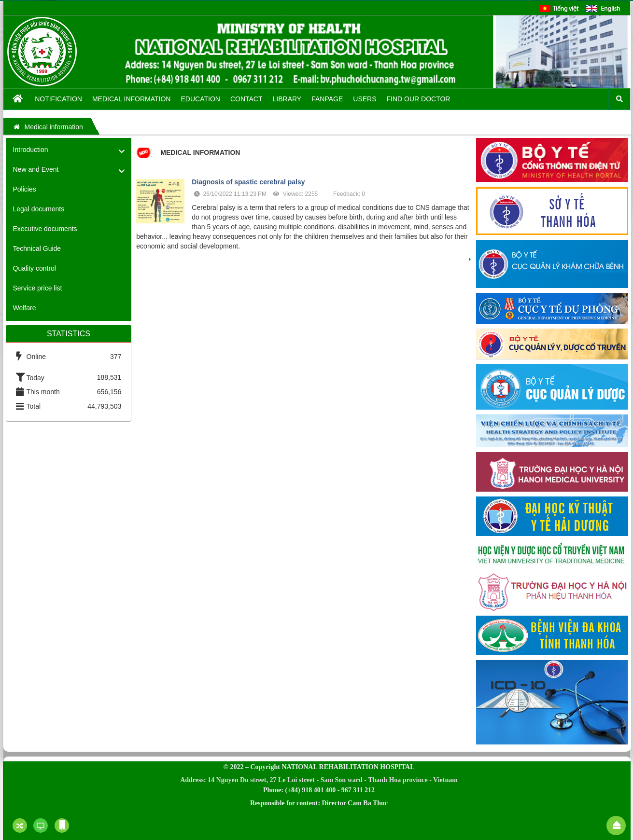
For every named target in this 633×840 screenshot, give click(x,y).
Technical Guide (37, 248)
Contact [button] (246, 99)
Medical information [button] (132, 99)
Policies (25, 189)
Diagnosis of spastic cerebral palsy (248, 182)
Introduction (31, 150)
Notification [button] (58, 99)
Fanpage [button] (327, 99)
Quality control (35, 268)
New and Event (36, 169)
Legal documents (39, 209)
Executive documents (45, 229)
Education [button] (200, 99)
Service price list (38, 288)
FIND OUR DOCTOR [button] (419, 99)
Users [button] (365, 99)
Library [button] (287, 99)
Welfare (25, 308)
